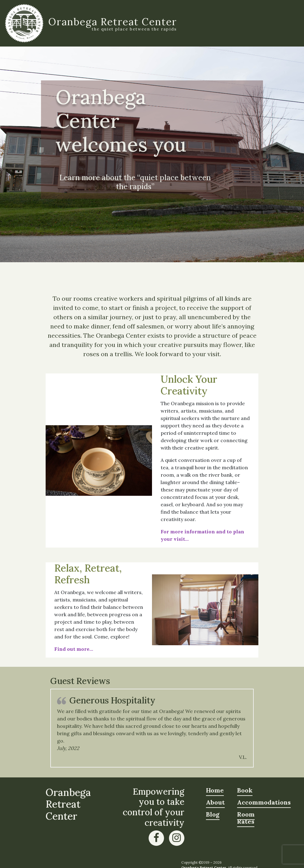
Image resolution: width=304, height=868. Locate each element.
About (215, 802)
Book (245, 790)
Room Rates (246, 818)
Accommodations (264, 802)
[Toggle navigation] (240, 23)
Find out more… (74, 649)
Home (215, 790)
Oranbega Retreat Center (113, 22)
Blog (213, 814)
